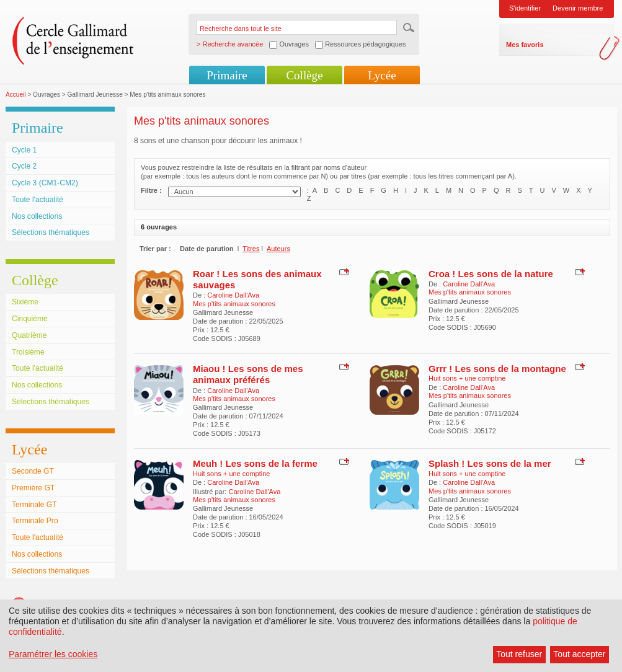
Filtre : (151, 190)
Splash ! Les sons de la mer (490, 463)
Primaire (227, 75)
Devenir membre (578, 8)
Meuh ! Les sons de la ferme (255, 463)
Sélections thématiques (51, 232)
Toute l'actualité (38, 200)
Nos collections (37, 216)
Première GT (33, 488)
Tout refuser (519, 654)
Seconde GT (33, 471)
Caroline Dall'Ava (233, 295)
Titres (251, 249)
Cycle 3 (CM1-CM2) (45, 183)
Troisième (28, 352)
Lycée (382, 75)
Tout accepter (579, 654)
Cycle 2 (24, 166)
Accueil (16, 95)
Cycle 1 (24, 150)
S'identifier (525, 8)
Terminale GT (34, 505)
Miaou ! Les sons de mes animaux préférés (248, 374)
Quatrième (29, 335)
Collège (304, 75)
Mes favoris (525, 45)
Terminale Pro (35, 521)
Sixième (25, 302)
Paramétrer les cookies (53, 654)
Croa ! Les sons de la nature (491, 274)
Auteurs (278, 249)
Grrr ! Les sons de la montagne (497, 369)
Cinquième (30, 319)
